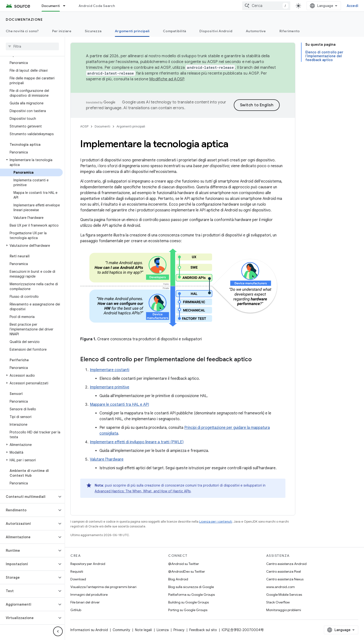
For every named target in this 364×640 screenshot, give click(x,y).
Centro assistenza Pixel (284, 571)
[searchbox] (32, 46)
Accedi (353, 6)
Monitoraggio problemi (284, 610)
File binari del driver (85, 602)
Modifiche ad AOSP (167, 79)
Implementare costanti (110, 370)
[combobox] (266, 6)
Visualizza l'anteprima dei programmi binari (103, 587)
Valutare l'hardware (107, 459)
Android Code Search (97, 6)
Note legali (143, 630)
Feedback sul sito (203, 630)
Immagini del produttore (89, 595)
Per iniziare (62, 31)
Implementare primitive (110, 387)
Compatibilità (174, 31)
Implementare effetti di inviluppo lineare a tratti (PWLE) (137, 442)
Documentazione (24, 19)
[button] (31, 162)
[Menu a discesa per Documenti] (66, 6)
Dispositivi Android (216, 31)
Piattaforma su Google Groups (191, 595)
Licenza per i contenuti (216, 522)
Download (78, 579)
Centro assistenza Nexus (285, 579)
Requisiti (77, 571)
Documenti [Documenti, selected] (51, 6)
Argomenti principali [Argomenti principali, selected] (132, 31)
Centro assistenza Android (286, 564)
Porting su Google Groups (188, 610)
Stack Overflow (278, 602)
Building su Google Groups (188, 602)
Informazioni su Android (89, 630)
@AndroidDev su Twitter (187, 571)
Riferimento (290, 31)
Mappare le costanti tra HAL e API (119, 405)
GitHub (76, 610)
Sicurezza (93, 31)
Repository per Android (88, 564)
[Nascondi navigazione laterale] (58, 631)
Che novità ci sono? (22, 31)
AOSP (84, 126)
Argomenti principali (131, 126)
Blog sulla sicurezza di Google (191, 587)
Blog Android (178, 579)
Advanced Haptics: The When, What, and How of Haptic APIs (143, 491)
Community (121, 630)
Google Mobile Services (284, 595)
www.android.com (281, 587)
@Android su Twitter (184, 564)
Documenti (102, 126)
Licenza (163, 630)
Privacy (179, 630)
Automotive (256, 31)
